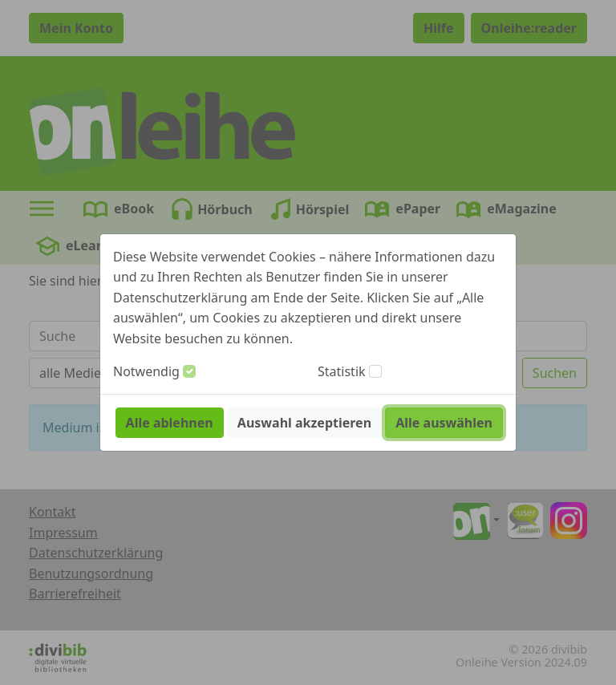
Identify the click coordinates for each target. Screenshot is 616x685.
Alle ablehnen (170, 423)
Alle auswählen (444, 423)
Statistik (342, 371)
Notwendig (146, 371)
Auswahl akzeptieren (304, 423)
